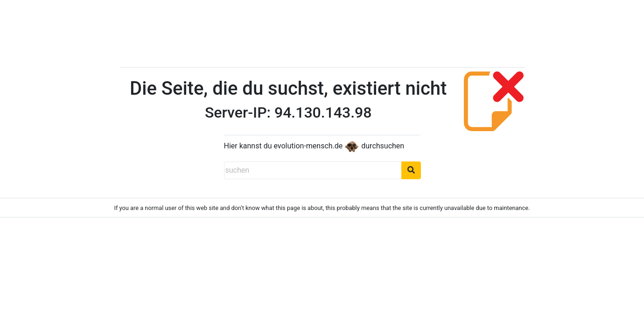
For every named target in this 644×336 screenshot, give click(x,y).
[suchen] (313, 170)
